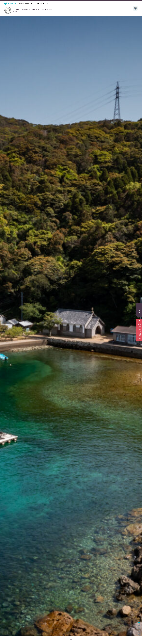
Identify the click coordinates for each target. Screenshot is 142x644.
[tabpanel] (71, 326)
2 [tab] (139, 626)
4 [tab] (139, 631)
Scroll (71, 640)
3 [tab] (139, 629)
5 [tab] (139, 634)
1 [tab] (139, 623)
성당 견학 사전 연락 (139, 331)
